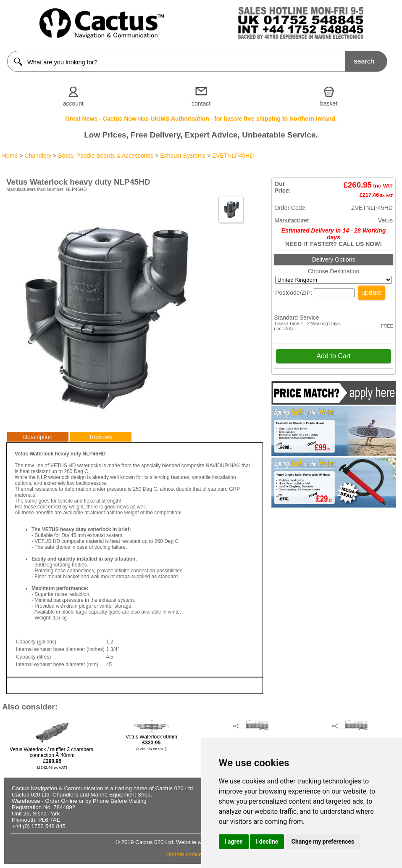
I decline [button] (267, 842)
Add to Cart (334, 356)
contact (201, 103)
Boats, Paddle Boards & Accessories (106, 156)
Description (38, 437)
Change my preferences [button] (323, 842)
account (73, 103)
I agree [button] (234, 842)
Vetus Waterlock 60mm (151, 742)
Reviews (101, 437)
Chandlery (38, 156)
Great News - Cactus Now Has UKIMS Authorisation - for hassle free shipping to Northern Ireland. (201, 119)
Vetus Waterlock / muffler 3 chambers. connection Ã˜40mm (52, 758)
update (372, 292)
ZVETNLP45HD (233, 156)
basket (329, 103)
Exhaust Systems (183, 156)
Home (10, 156)
